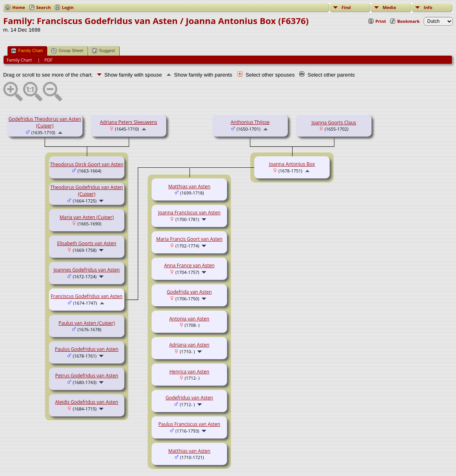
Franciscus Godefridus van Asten (87, 296)
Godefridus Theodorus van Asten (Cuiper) (45, 122)
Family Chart (27, 51)
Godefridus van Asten (189, 398)
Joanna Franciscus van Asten (190, 213)
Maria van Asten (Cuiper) (87, 217)
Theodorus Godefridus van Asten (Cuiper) (87, 191)
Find (346, 7)
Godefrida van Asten (190, 292)
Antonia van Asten (189, 319)
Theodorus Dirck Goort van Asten (87, 164)
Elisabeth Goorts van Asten (87, 243)
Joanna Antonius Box (292, 164)
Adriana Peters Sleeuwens (129, 122)
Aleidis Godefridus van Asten (87, 402)
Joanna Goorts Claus (334, 123)
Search (44, 7)
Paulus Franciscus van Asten (189, 424)
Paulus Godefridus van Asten (87, 349)
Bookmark (408, 21)
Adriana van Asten (190, 345)
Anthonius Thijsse (250, 122)
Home (19, 7)
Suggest (103, 51)
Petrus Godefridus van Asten (87, 376)
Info (428, 7)
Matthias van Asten (189, 186)
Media (389, 7)
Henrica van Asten (189, 372)
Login (68, 7)
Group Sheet (67, 51)
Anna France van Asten (190, 265)
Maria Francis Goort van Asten (189, 239)
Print (381, 21)
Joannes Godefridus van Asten (87, 270)
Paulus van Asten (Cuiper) (86, 323)
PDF (49, 60)
